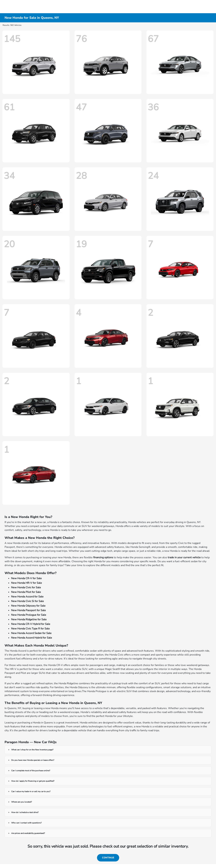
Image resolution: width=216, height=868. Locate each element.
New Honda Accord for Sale (27, 597)
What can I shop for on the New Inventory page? (32, 750)
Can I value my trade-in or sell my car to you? (31, 791)
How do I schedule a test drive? (25, 812)
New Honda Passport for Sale (28, 610)
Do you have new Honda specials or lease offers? (33, 760)
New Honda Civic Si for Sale (27, 601)
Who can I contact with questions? (26, 823)
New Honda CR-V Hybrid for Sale (31, 624)
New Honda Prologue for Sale (29, 615)
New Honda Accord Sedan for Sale (31, 633)
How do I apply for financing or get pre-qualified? (33, 781)
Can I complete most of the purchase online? (31, 771)
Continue (108, 858)
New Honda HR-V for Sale (26, 583)
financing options (103, 557)
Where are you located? (22, 802)
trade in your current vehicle (184, 557)
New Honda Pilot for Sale (26, 592)
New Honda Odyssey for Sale (28, 606)
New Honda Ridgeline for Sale (29, 619)
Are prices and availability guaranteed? (28, 833)
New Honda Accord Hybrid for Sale (32, 638)
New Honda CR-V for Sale (26, 578)
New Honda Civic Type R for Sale (30, 629)
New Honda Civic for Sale (26, 587)
